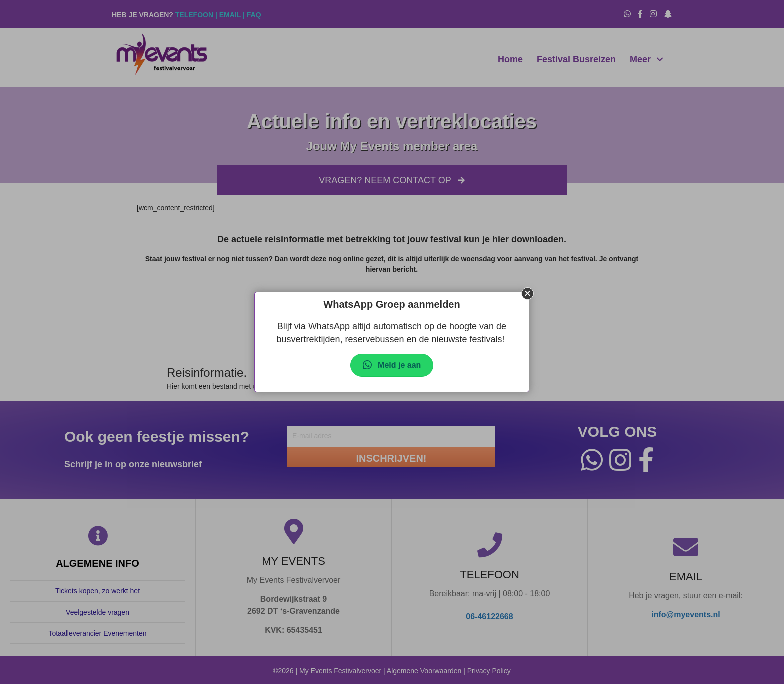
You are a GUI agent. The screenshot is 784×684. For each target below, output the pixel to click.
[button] (528, 294)
